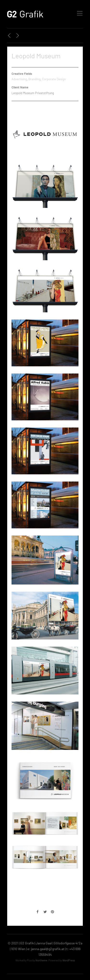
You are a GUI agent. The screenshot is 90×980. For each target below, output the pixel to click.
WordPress (69, 960)
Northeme (41, 960)
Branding (34, 79)
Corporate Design (54, 79)
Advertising (19, 79)
